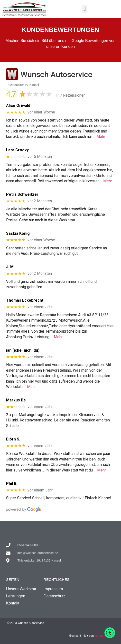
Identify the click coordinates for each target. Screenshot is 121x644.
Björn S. (13, 439)
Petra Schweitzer (22, 194)
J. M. (10, 267)
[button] (85, 9)
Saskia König (18, 233)
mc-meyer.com (104, 636)
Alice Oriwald (18, 106)
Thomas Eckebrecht (25, 300)
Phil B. (12, 484)
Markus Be (16, 400)
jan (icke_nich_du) (23, 350)
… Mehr (99, 137)
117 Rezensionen (70, 95)
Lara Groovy (17, 150)
